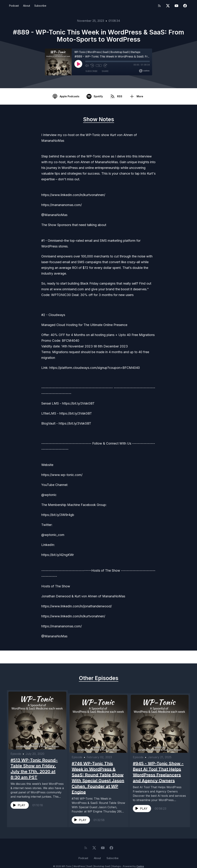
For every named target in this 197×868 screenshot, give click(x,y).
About (27, 6)
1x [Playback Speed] (99, 66)
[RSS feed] (159, 6)
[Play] (78, 64)
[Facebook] (185, 6)
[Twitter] (168, 6)
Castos (140, 861)
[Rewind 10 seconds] (92, 66)
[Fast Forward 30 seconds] (105, 66)
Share (105, 71)
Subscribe (40, 6)
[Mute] (87, 66)
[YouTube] (176, 6)
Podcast (14, 6)
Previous (28, 657)
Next (172, 657)
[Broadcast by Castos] (144, 71)
